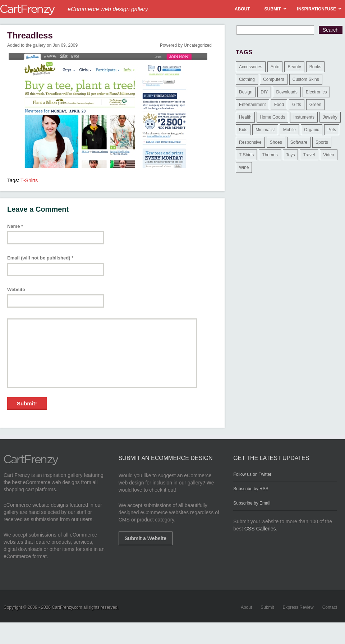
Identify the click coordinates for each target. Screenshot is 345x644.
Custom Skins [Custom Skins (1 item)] (306, 79)
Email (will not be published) (40, 258)
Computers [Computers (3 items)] (274, 79)
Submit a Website (146, 538)
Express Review (298, 607)
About (246, 607)
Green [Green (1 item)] (315, 105)
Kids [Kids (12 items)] (243, 130)
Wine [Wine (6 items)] (244, 167)
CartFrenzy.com (67, 607)
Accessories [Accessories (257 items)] (251, 67)
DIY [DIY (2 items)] (264, 92)
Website (16, 289)
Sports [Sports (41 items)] (322, 142)
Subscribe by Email (252, 503)
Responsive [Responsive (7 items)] (250, 142)
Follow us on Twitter (252, 474)
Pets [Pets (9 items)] (332, 130)
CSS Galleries (260, 529)
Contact (330, 607)
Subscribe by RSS (251, 489)
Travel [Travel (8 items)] (309, 155)
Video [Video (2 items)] (328, 155)
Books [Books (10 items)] (315, 67)
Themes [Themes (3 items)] (270, 155)
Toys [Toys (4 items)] (291, 155)
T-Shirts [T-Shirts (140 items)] (246, 155)
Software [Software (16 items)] (299, 142)
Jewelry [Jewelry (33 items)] (330, 117)
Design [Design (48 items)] (246, 92)
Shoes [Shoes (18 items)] (276, 142)
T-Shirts (29, 180)
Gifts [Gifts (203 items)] (297, 105)
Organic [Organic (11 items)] (312, 130)
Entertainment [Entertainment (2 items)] (252, 105)
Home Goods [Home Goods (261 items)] (273, 117)
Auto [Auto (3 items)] (275, 67)
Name (15, 226)
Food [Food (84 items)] (279, 105)
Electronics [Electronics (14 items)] (316, 92)
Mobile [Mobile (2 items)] (289, 130)
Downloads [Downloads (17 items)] (287, 92)
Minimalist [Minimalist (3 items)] (265, 130)
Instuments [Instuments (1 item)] (304, 117)
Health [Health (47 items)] (245, 117)
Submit (267, 607)
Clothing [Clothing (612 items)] (247, 79)
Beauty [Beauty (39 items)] (294, 67)
